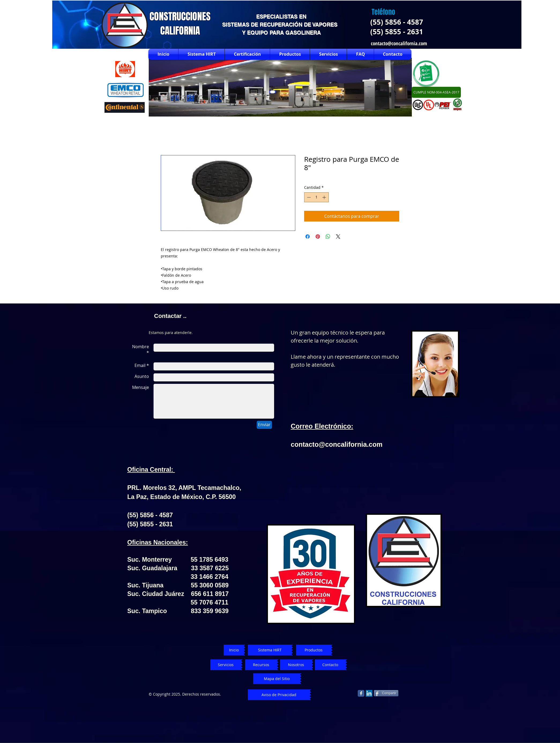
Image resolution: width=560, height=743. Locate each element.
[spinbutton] (316, 197)
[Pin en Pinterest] (318, 237)
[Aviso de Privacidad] (279, 695)
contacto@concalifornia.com (399, 43)
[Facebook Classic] (361, 693)
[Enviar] (264, 425)
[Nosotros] (296, 665)
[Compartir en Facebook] (308, 237)
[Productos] (314, 650)
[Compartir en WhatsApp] (328, 237)
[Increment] (325, 197)
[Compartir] (386, 693)
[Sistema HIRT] (270, 650)
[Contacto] (330, 665)
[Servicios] (226, 665)
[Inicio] (234, 650)
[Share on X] (338, 237)
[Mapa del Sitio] (277, 679)
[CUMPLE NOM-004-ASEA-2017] (436, 92)
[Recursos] (261, 665)
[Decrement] (308, 197)
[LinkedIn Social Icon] (369, 693)
